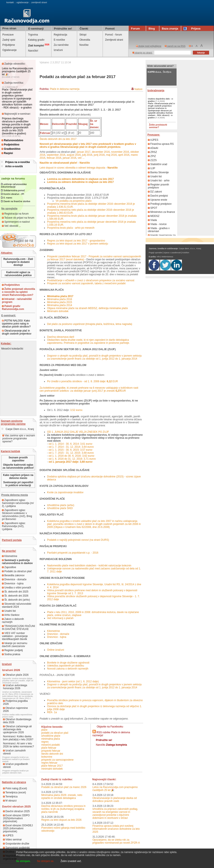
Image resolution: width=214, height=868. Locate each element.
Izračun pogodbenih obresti (16, 766)
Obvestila (85, 40)
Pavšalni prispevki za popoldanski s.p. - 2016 (73, 553)
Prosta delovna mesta (15, 495)
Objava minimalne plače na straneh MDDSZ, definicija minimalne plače (88, 308)
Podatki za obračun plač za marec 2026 (64, 787)
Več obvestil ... (11, 226)
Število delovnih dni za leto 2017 (58, 139)
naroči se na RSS (175, 46)
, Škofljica (159, 72)
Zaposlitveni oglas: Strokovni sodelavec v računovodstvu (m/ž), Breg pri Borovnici (17, 515)
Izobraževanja (156, 90)
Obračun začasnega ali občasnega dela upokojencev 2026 (17, 729)
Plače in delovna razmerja (65, 89)
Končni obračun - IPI (14, 194)
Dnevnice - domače (14, 579)
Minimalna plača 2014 (60, 305)
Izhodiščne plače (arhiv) (61, 505)
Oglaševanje (10, 50)
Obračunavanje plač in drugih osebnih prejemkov (17, 332)
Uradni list (9, 611)
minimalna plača (51, 739)
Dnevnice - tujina (13, 584)
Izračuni (58, 50)
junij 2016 (99, 155)
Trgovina (33, 35)
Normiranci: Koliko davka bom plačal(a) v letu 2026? (18, 738)
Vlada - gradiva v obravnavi (159, 230)
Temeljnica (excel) (14, 792)
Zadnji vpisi (9, 40)
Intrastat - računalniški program (17, 301)
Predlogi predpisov (160, 204)
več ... (81, 158)
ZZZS (152, 160)
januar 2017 (84, 152)
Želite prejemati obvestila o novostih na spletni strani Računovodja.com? (19, 292)
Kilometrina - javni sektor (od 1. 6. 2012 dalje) (73, 681)
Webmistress (168, 257)
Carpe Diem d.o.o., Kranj (18, 429)
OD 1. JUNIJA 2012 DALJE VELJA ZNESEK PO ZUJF (78, 432)
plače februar (49, 748)
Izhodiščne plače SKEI (60, 508)
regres (45, 742)
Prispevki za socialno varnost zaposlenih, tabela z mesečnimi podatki (86, 283)
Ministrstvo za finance (161, 212)
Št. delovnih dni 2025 (15, 592)
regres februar (49, 763)
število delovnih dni (52, 754)
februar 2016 (54, 158)
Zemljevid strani (114, 40)
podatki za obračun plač (55, 733)
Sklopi (83, 35)
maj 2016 (111, 155)
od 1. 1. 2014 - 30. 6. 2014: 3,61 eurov (70, 444)
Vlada (152, 220)
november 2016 (120, 152)
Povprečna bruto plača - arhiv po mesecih (71, 228)
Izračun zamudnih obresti (14, 752)
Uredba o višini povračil (16, 588)
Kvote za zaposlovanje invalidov (65, 492)
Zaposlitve (9, 567)
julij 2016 (87, 155)
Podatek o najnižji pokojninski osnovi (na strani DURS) (78, 540)
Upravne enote (158, 200)
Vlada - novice (157, 224)
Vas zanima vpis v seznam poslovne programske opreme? (19, 438)
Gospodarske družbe (16, 844)
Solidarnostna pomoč (14, 190)
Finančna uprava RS (161, 144)
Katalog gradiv (36, 40)
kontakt (10, 2)
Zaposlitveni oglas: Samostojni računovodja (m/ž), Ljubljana (18, 503)
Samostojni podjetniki (16, 848)
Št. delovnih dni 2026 (15, 596)
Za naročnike (61, 45)
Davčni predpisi (158, 196)
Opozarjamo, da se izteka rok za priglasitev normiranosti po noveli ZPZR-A (116, 841)
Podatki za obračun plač (17, 571)
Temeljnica (10, 797)
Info (158, 257)
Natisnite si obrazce (14, 782)
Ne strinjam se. (46, 861)
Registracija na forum (15, 214)
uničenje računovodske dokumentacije (14, 185)
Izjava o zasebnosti (172, 253)
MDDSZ (154, 216)
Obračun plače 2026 (16, 675)
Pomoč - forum (114, 35)
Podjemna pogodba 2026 (15, 702)
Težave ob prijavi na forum (18, 218)
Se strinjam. (23, 861)
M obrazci (10, 801)
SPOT (153, 208)
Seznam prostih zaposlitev (18, 459)
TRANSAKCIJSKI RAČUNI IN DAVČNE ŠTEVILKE (18, 628)
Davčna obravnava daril (61, 337)
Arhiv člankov (11, 615)
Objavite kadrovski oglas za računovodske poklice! (18, 466)
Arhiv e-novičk (14, 166)
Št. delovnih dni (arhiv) (16, 600)
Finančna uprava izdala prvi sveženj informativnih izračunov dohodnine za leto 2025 (116, 829)
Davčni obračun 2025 (16, 811)
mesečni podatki (51, 745)
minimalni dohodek (52, 769)
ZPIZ (152, 156)
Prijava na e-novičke (17, 162)
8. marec (8, 198)
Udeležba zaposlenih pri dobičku (66, 666)
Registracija (60, 35)
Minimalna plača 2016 (60, 299)
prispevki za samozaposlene (57, 760)
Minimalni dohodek (58, 311)
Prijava (193, 29)
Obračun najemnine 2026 (15, 710)
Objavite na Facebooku (110, 727)
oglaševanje (23, 2)
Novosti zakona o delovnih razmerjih (68, 669)
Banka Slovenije (158, 172)
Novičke (84, 45)
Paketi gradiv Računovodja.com (13, 308)
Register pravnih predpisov (158, 186)
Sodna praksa (11, 654)
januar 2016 (69, 158)
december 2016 (101, 152)
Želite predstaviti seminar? (158, 126)
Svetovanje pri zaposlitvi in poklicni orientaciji (18, 484)
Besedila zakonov (13, 575)
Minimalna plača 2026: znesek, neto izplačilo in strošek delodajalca (62, 797)
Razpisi (7, 153)
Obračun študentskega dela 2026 (17, 721)
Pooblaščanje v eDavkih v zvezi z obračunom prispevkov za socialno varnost (91, 280)
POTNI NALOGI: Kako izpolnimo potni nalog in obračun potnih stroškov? (16, 324)
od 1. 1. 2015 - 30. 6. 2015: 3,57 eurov (70, 450)
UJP (152, 168)
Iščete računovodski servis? (160, 66)
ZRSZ (152, 152)
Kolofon (186, 253)
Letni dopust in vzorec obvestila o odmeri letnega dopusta (72, 168)
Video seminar (12, 840)
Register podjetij (12, 650)
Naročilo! (33, 51)
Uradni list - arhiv (159, 181)
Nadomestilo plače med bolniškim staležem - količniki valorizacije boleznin (89, 566)
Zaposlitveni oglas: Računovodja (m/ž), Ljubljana (14, 526)
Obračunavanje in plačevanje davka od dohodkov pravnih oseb (115, 800)
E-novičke (59, 40)
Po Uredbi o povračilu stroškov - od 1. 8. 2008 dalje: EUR (82, 381)
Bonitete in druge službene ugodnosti (68, 663)
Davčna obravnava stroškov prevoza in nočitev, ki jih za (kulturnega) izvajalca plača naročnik (63, 809)
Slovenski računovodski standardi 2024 (17, 605)
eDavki (153, 148)
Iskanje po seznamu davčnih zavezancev (15, 645)
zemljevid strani (39, 2)
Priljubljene (9, 45)
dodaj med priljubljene (149, 46)
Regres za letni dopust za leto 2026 (61, 820)
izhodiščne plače (51, 736)
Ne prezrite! (9, 551)
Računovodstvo (12, 140)
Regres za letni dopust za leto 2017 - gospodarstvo (76, 241)
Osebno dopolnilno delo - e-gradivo (161, 100)
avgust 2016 (74, 155)
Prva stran (9, 28)
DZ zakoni (155, 192)
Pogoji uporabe (155, 253)
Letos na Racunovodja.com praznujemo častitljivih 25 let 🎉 (17, 71)
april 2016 (124, 155)
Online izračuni (56, 650)
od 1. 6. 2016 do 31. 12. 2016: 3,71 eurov (72, 459)
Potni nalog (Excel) (15, 788)
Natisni (138, 89)
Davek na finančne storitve (17, 201)
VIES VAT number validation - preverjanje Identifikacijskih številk (15, 636)
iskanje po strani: (143, 53)
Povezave (8, 35)
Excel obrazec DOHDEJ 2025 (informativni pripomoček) (18, 828)
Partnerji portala (12, 540)
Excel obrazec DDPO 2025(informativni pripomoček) (16, 818)
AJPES (8, 835)
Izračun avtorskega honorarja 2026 (15, 687)
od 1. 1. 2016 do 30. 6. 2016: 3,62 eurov (71, 456)
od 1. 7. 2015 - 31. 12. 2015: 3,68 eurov (71, 453)
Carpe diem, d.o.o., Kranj (190, 249)
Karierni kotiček (10, 451)
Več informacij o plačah (60, 618)
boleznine (47, 757)
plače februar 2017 (52, 766)
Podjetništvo (10, 145)
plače (44, 730)
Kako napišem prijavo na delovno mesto (18, 477)
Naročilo (111, 745)
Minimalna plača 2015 (60, 302)
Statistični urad (158, 164)
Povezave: (154, 135)
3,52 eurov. (77, 410)
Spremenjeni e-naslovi (16, 222)
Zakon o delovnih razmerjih (13, 621)
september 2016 (56, 155)
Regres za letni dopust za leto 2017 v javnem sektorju (78, 244)
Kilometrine (10, 556)
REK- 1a (52, 712)
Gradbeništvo (11, 149)
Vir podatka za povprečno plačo (74, 201)
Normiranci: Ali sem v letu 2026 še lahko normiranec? (19, 745)
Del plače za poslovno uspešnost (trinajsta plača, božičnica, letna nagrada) (90, 324)
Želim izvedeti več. (71, 861)
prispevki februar (51, 751)
